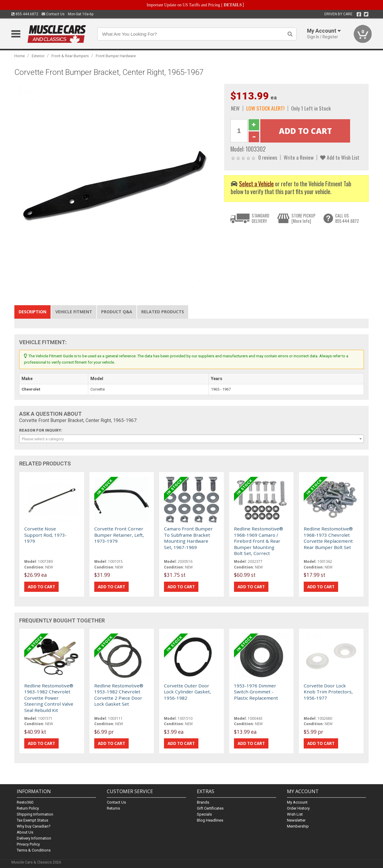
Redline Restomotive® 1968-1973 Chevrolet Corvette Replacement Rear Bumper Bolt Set (328, 538)
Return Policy (28, 808)
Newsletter (296, 820)
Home (20, 56)
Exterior (38, 56)
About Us (25, 832)
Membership (298, 826)
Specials (204, 814)
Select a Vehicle (256, 184)
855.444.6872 (25, 14)
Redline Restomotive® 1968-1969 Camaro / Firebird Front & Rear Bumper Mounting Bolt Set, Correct (259, 541)
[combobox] (191, 439)
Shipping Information (35, 814)
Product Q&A (117, 312)
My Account (297, 802)
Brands (203, 802)
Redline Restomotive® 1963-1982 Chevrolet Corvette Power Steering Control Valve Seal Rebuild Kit (49, 698)
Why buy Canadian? (34, 826)
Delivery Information (34, 838)
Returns (113, 808)
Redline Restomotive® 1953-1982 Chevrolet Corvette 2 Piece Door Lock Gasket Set (119, 695)
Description (32, 312)
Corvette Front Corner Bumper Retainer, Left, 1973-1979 (119, 535)
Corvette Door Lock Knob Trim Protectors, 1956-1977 (328, 692)
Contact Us (53, 14)
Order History (298, 808)
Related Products (163, 312)
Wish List (295, 814)
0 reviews (268, 157)
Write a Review (299, 157)
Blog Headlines (210, 820)
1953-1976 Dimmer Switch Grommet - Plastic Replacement (256, 692)
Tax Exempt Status (32, 820)
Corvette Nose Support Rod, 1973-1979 (45, 535)
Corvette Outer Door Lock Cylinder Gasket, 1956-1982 (187, 692)
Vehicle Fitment (74, 312)
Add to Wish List (340, 157)
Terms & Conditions (34, 850)
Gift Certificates (210, 808)
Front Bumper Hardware (116, 56)
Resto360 (25, 802)
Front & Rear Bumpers (70, 56)
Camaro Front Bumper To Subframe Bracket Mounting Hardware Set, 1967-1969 (188, 538)
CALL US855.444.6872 (347, 218)
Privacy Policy (28, 844)
